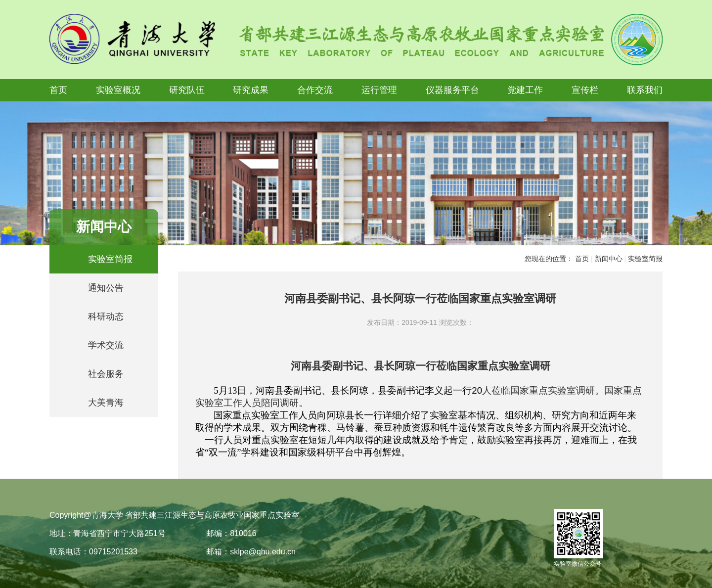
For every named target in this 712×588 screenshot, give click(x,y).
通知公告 (106, 288)
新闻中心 (609, 259)
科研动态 (106, 317)
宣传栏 (585, 90)
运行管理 (379, 90)
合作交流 (315, 90)
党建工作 (525, 90)
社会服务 (106, 374)
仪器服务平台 (452, 90)
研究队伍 (187, 90)
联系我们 (645, 90)
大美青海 (106, 403)
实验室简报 (110, 259)
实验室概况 (118, 90)
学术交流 (106, 345)
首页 (58, 90)
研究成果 (251, 90)
